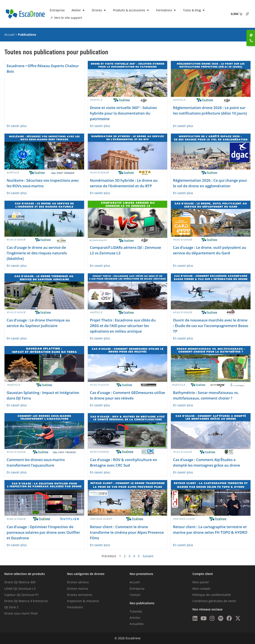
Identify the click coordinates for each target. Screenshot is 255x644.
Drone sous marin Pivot (21, 613)
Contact (135, 595)
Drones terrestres (80, 595)
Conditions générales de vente (214, 601)
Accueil (9, 35)
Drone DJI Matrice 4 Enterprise (26, 601)
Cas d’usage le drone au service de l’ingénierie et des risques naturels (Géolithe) (37, 253)
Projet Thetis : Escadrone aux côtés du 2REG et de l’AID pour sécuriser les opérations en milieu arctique (123, 326)
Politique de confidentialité (212, 595)
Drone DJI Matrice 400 (20, 582)
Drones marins (78, 589)
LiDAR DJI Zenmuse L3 (20, 589)
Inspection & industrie (83, 601)
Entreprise (137, 589)
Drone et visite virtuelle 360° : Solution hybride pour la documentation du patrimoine (123, 113)
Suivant (148, 556)
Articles (135, 618)
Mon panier (201, 582)
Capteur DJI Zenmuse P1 (22, 595)
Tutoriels (136, 611)
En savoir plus (17, 126)
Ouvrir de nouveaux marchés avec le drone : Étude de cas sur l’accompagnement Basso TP (211, 326)
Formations (75, 607)
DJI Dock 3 (11, 607)
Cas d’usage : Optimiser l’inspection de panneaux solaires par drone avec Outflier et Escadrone (43, 532)
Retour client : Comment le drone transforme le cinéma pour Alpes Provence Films (127, 532)
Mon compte (201, 589)
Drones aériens (78, 582)
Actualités (137, 624)
